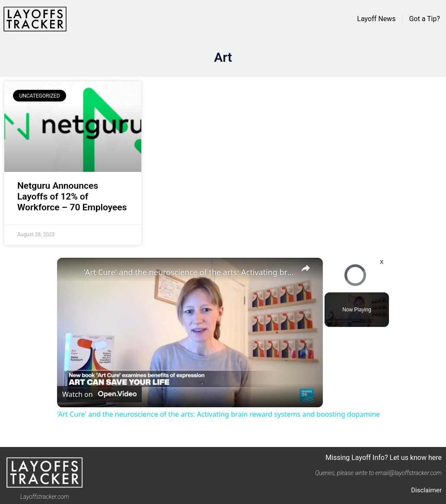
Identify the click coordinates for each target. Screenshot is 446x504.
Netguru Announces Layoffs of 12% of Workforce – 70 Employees (72, 197)
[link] (71, 272)
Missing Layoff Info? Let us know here (384, 458)
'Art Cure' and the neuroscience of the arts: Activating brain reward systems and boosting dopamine (189, 272)
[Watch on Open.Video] (99, 394)
